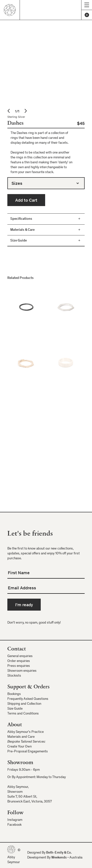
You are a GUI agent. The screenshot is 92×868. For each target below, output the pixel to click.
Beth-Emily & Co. (59, 853)
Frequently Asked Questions (28, 699)
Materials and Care (21, 737)
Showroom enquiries (22, 671)
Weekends (59, 858)
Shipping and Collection (24, 704)
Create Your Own (20, 747)
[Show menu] (87, 5)
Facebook (14, 825)
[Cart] (87, 15)
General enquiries (20, 656)
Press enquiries (19, 666)
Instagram (15, 820)
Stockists (14, 676)
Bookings (14, 694)
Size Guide (15, 709)
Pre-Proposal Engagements (28, 752)
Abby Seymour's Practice (26, 732)
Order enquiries (19, 661)
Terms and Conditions (23, 714)
